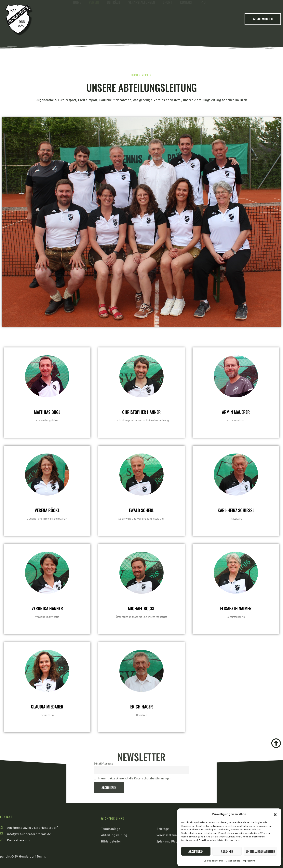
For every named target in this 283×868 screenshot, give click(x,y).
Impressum (249, 861)
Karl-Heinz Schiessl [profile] (236, 510)
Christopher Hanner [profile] (141, 412)
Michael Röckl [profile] (141, 608)
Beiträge (114, 18)
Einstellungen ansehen (260, 851)
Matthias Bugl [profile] (47, 412)
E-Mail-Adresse (103, 739)
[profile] (47, 403)
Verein (94, 18)
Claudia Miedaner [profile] (47, 707)
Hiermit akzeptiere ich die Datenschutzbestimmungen (135, 754)
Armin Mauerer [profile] (236, 412)
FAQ (203, 18)
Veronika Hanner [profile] (47, 608)
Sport (167, 18)
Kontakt (186, 18)
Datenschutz (233, 861)
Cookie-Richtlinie (214, 861)
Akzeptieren (196, 851)
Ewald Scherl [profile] (141, 510)
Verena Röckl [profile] (47, 510)
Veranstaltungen (142, 18)
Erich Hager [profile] (141, 707)
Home (77, 18)
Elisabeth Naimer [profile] (236, 608)
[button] (275, 814)
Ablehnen (227, 851)
